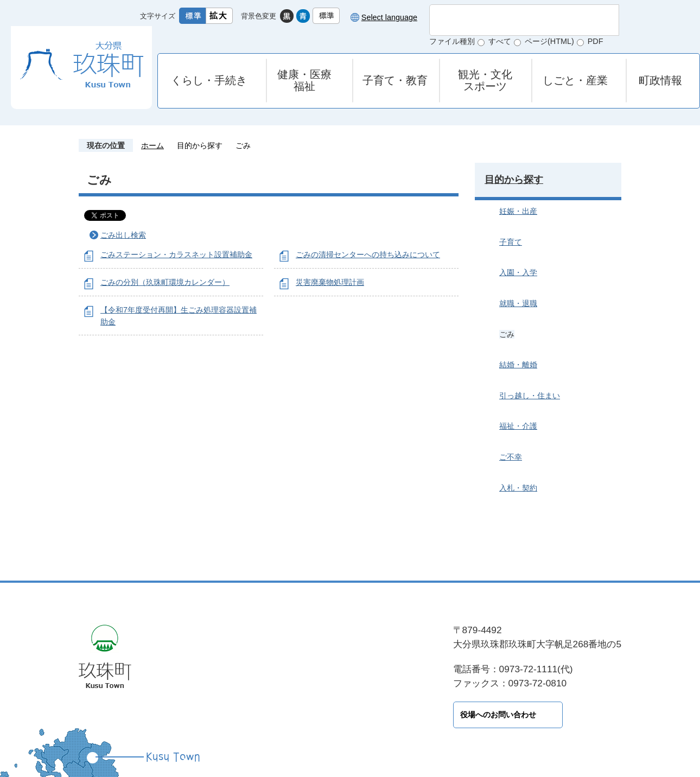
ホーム (152, 145)
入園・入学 (518, 272)
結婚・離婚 (518, 365)
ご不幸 (511, 457)
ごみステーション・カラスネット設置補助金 (176, 254)
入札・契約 (518, 488)
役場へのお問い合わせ (247, 715)
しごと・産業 (575, 80)
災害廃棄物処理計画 (330, 282)
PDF (596, 41)
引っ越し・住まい (530, 396)
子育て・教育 (395, 80)
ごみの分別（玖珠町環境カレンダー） (165, 282)
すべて (500, 41)
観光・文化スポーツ (485, 80)
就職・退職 (518, 303)
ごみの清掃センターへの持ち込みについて (368, 254)
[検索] (513, 20)
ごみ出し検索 (123, 235)
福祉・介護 (518, 426)
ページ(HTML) (549, 41)
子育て (511, 242)
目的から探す (200, 145)
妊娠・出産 (518, 211)
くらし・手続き (209, 80)
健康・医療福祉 (304, 80)
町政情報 (660, 80)
